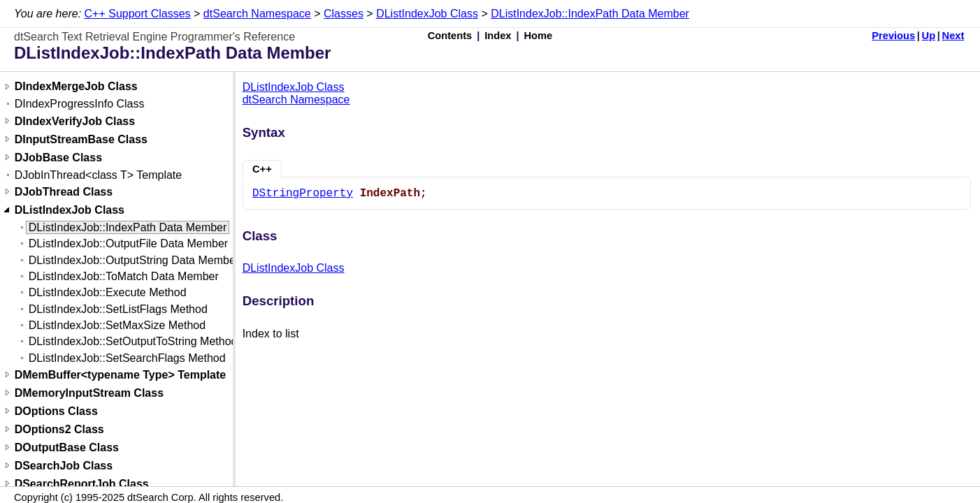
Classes (344, 14)
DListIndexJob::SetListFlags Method (118, 309)
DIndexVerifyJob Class (75, 121)
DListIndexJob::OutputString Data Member (134, 260)
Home (539, 36)
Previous (893, 36)
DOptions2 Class (59, 429)
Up (929, 36)
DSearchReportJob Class (82, 484)
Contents (450, 36)
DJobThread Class (64, 192)
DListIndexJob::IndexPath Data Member (590, 14)
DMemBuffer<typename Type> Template (121, 375)
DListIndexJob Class (427, 14)
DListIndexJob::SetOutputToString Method (133, 341)
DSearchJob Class (64, 466)
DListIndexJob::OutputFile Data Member (128, 243)
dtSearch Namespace (257, 14)
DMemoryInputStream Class (89, 393)
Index (498, 36)
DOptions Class (56, 411)
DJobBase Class (58, 158)
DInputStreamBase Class (81, 139)
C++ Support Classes (138, 14)
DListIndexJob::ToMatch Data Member (124, 276)
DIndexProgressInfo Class (80, 104)
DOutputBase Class (67, 447)
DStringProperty (303, 194)
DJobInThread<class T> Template (99, 175)
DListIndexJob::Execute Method (108, 292)
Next (953, 36)
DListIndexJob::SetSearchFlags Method (127, 358)
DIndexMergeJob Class (76, 87)
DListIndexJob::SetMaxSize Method (117, 325)
